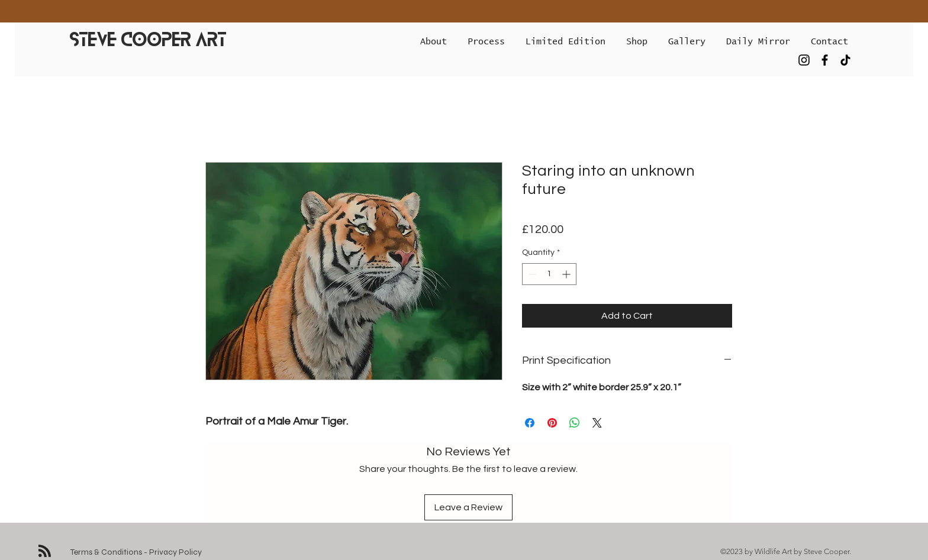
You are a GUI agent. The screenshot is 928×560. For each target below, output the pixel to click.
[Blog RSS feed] (45, 551)
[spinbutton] (549, 274)
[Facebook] (825, 60)
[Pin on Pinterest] (552, 423)
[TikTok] (845, 60)
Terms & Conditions (106, 552)
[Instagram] (804, 60)
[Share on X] (597, 423)
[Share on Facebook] (530, 423)
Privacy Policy (175, 552)
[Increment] (567, 274)
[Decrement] (531, 274)
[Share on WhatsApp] (575, 423)
